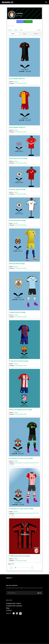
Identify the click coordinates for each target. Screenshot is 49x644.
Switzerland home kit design (18, 158)
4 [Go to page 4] (22, 568)
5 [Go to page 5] (24, 568)
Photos (16, 30)
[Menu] (46, 2)
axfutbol (16, 81)
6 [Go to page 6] (26, 568)
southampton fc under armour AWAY (21, 458)
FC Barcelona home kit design (19, 361)
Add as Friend (20, 22)
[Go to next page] (32, 568)
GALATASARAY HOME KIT (17, 127)
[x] (14, 613)
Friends (10, 30)
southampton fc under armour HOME (21, 509)
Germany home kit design (17, 220)
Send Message (28, 22)
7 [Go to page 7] (28, 568)
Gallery (13, 34)
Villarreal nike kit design (17, 264)
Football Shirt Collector (14, 606)
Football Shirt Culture (14, 603)
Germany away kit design (17, 189)
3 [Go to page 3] (20, 568)
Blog (8, 608)
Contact (9, 610)
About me (36, 34)
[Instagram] (20, 613)
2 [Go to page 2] (18, 568)
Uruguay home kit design (17, 312)
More (22, 30)
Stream (24, 34)
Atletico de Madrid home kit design (21, 410)
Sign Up (39, 593)
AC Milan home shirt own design (19, 556)
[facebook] (17, 613)
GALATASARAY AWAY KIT (17, 79)
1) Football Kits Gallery (21, 83)
